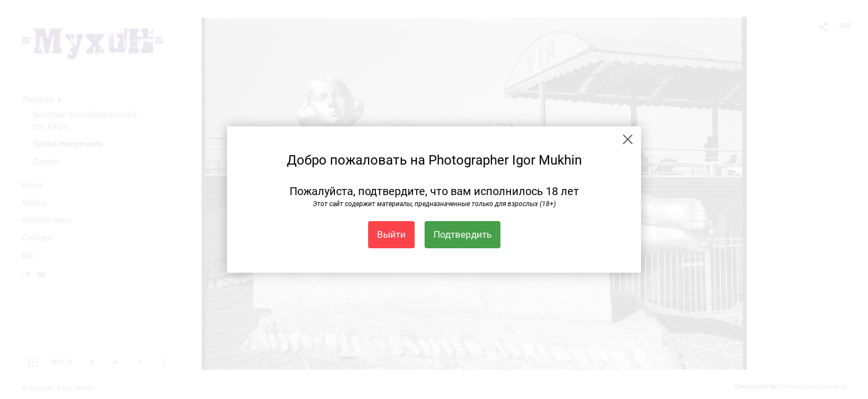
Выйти (391, 234)
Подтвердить (463, 234)
